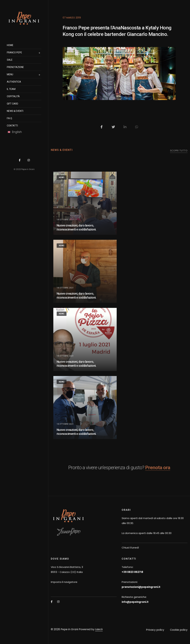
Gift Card (12, 104)
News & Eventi (15, 111)
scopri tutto (179, 151)
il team (11, 89)
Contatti (12, 126)
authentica (14, 82)
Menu (10, 74)
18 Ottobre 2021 (65, 220)
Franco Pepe (14, 53)
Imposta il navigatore (64, 582)
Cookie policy (179, 630)
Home (10, 45)
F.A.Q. (10, 118)
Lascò (99, 629)
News (62, 177)
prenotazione (15, 67)
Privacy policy (155, 630)
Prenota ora (158, 467)
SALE (10, 60)
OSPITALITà (13, 96)
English (15, 132)
